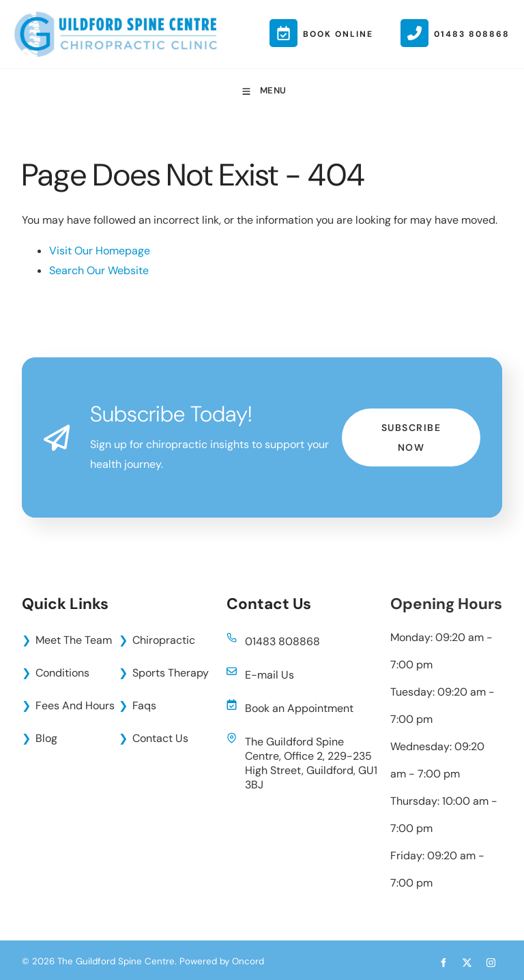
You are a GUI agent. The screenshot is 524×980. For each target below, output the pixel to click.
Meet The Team (74, 640)
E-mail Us (270, 675)
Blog (46, 738)
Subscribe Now (411, 418)
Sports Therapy (171, 673)
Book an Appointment (299, 708)
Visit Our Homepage (100, 251)
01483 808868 (282, 641)
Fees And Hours (75, 706)
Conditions (62, 673)
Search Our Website (99, 270)
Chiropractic (164, 640)
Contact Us (160, 738)
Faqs (144, 706)
